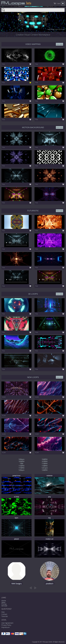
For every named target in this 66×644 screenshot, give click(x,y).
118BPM (45, 466)
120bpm (21, 470)
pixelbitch (50, 584)
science (49, 476)
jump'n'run (16, 476)
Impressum (6, 627)
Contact (4, 614)
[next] (35, 588)
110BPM (45, 464)
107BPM (45, 461)
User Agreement (7, 623)
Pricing (4, 604)
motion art (50, 539)
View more (59, 44)
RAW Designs (17, 584)
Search (33, 10)
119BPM (21, 468)
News (3, 602)
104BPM (45, 459)
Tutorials (5, 616)
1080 (21, 464)
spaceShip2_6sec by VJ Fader (56, 29)
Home (4, 601)
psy (50, 497)
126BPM (45, 470)
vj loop (16, 497)
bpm (17, 518)
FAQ (3, 612)
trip (49, 518)
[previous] (31, 588)
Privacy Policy (6, 625)
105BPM (21, 461)
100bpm (21, 459)
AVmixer (4, 606)
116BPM (21, 466)
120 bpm (45, 468)
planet (17, 539)
